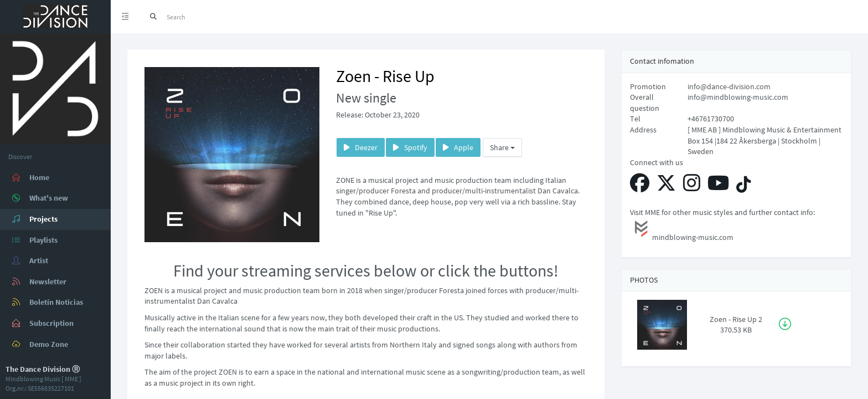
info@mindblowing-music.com (738, 97)
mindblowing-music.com (682, 230)
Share (502, 147)
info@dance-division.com (729, 86)
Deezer (361, 147)
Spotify (410, 147)
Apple (458, 147)
